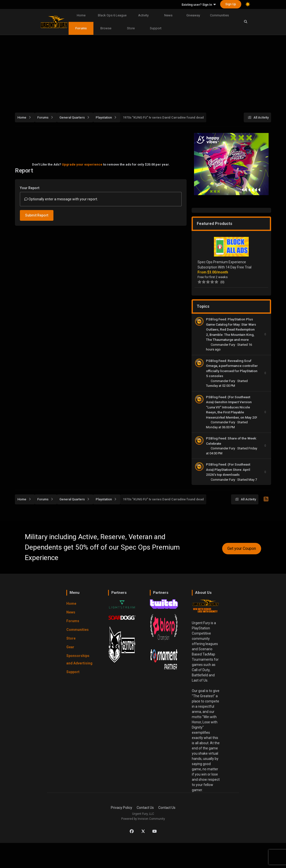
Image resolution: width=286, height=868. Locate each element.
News (168, 15)
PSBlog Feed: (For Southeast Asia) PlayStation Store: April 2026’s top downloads (228, 469)
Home (81, 15)
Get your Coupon (242, 548)
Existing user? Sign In (199, 5)
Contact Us (145, 808)
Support (156, 28)
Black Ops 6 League (112, 15)
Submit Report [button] (37, 215)
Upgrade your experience (82, 164)
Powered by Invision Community (143, 819)
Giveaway (193, 15)
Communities (219, 15)
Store (131, 28)
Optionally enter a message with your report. (61, 199)
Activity (143, 15)
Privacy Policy (122, 808)
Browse (106, 28)
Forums (81, 28)
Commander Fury (223, 345)
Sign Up (231, 4)
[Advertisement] (150, 71)
